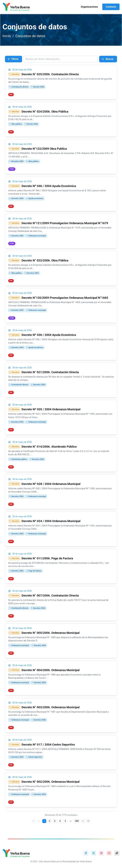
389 (77, 821)
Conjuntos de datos (30, 36)
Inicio (7, 36)
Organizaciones (89, 7)
